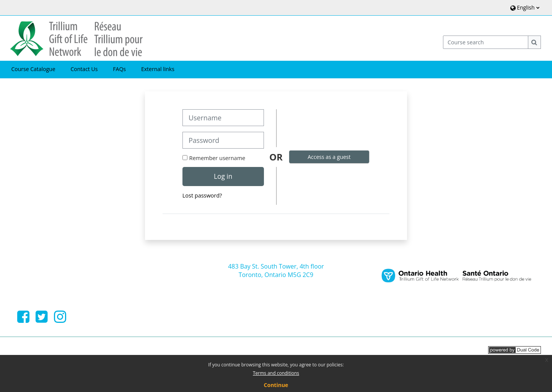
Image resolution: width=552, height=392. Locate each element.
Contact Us (84, 69)
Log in (223, 176)
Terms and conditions (276, 373)
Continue (276, 385)
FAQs (119, 69)
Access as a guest (329, 157)
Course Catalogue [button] (33, 69)
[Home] (76, 38)
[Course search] (486, 42)
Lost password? (202, 195)
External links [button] (158, 69)
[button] (524, 7)
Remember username (217, 158)
